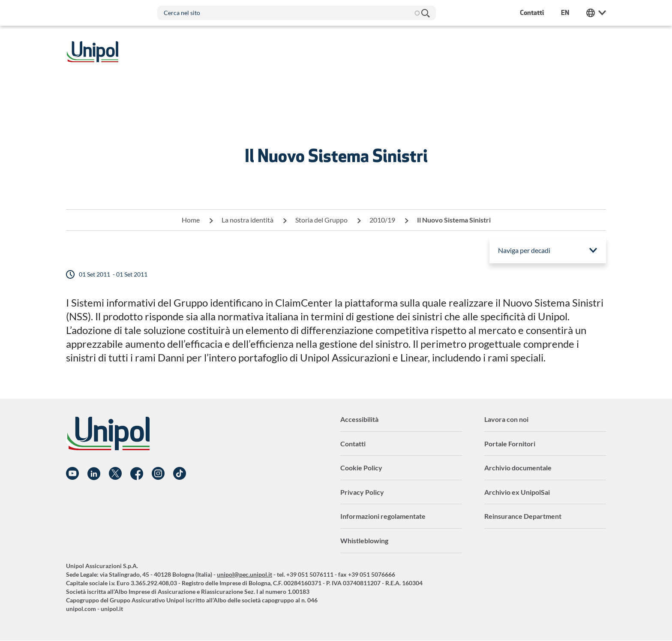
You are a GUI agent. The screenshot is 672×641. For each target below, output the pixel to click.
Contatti (353, 444)
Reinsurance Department (523, 516)
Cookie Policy (361, 468)
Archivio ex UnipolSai (517, 492)
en (565, 13)
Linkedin (94, 474)
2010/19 (382, 220)
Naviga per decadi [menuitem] (524, 250)
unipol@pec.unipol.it (244, 574)
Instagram (158, 474)
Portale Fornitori (510, 444)
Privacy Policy (362, 492)
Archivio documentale (518, 468)
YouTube (72, 474)
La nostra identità (247, 220)
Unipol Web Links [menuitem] (596, 13)
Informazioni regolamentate (383, 516)
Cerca (425, 13)
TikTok (180, 474)
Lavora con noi (506, 419)
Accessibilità (359, 419)
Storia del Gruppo (321, 220)
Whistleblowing (364, 540)
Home (191, 220)
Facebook (137, 474)
